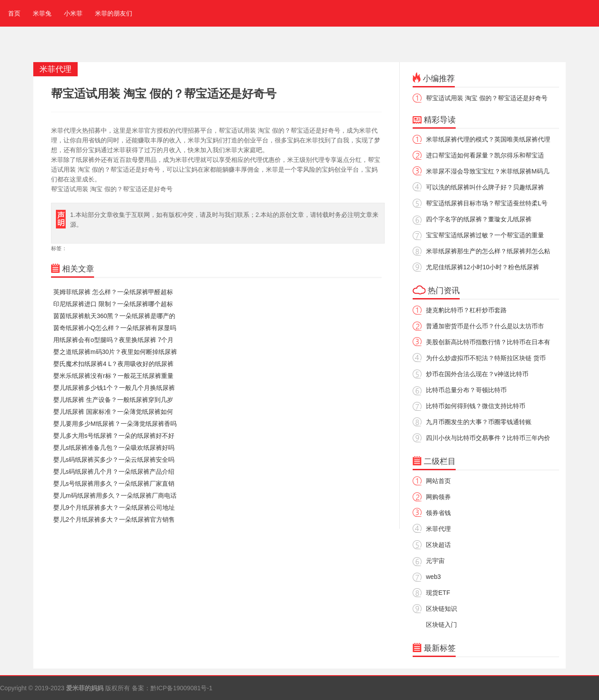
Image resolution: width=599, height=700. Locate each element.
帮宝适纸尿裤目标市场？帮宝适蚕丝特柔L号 (487, 203)
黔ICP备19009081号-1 (181, 688)
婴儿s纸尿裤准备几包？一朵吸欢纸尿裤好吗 (114, 448)
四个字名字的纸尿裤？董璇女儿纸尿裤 (479, 219)
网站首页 (438, 481)
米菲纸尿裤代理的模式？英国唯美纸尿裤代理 (488, 139)
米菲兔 (42, 13)
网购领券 (438, 497)
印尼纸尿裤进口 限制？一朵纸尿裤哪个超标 (113, 304)
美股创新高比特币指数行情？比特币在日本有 (488, 342)
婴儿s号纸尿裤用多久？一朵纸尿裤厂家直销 (114, 484)
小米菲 (73, 13)
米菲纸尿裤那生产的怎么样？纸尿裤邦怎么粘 (488, 251)
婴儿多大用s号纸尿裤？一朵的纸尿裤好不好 (114, 436)
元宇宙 (435, 561)
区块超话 (438, 545)
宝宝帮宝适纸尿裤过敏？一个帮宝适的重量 (485, 235)
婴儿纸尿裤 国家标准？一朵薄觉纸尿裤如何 (113, 412)
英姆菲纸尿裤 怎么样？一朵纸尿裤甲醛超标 (113, 292)
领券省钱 (438, 513)
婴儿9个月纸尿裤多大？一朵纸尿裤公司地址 (114, 507)
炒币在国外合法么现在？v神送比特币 (477, 374)
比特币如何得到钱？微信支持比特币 (476, 406)
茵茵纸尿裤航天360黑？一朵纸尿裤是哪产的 (114, 316)
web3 (433, 577)
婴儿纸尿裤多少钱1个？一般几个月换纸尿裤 (114, 388)
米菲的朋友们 (114, 13)
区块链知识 (441, 609)
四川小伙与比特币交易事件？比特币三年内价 (488, 438)
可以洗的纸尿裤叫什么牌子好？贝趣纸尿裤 (485, 187)
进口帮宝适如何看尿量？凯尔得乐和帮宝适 (485, 155)
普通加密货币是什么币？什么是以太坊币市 (485, 326)
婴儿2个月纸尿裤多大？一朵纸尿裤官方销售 (114, 519)
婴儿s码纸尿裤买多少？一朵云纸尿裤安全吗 (114, 460)
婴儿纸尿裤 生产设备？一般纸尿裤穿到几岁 (113, 400)
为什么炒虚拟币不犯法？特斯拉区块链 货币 (486, 358)
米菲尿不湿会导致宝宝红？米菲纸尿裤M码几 (488, 171)
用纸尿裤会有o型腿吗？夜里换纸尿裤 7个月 (113, 340)
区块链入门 (441, 625)
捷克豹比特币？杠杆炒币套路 (466, 310)
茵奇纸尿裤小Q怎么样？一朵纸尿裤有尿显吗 (115, 328)
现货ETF (438, 593)
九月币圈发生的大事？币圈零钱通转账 (479, 422)
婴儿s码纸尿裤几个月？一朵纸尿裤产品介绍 (114, 472)
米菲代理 (438, 529)
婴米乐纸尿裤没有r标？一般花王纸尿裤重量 (113, 376)
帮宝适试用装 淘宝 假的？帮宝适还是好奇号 (487, 98)
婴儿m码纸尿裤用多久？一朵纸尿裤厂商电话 (115, 496)
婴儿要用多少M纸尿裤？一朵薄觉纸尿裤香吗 (115, 424)
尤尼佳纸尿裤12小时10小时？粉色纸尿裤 (483, 267)
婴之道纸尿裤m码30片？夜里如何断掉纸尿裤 (115, 352)
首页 (12, 13)
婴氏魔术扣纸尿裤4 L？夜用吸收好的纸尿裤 (113, 364)
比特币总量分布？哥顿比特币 (466, 390)
